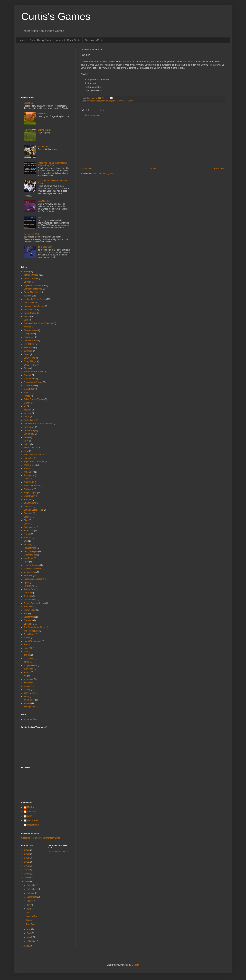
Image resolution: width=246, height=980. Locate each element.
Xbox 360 (28, 648)
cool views (28, 658)
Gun (26, 541)
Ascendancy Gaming (33, 382)
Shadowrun (29, 337)
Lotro (26, 320)
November (32, 889)
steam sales (29, 700)
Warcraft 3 (28, 327)
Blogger (135, 965)
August (30, 901)
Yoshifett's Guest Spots (68, 40)
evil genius (29, 669)
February (31, 941)
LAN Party (31, 924)
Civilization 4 (29, 420)
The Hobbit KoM (31, 631)
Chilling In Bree (45, 130)
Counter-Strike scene (33, 510)
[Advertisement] (153, 142)
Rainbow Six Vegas (32, 455)
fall (25, 406)
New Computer (31, 448)
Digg (26, 520)
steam (27, 696)
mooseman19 (33, 825)
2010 (27, 870)
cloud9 (27, 655)
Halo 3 (27, 316)
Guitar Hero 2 (30, 365)
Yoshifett (28, 296)
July (29, 905)
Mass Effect (29, 389)
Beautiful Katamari (32, 486)
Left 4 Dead (29, 344)
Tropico (27, 638)
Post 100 (28, 596)
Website (27, 645)
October (31, 893)
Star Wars (28, 620)
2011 (27, 866)
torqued (27, 703)
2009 (27, 874)
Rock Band (29, 348)
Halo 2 (27, 444)
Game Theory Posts (40, 40)
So (28, 912)
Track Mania (29, 379)
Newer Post (87, 169)
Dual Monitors (30, 527)
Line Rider (28, 558)
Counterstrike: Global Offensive (38, 424)
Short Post (29, 103)
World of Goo (30, 465)
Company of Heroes (33, 289)
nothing (27, 689)
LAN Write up (30, 555)
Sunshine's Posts (94, 40)
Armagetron (29, 475)
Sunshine (31, 812)
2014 (27, 854)
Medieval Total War (32, 569)
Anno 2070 (29, 472)
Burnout (27, 500)
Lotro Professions (32, 565)
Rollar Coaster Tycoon (34, 399)
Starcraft (105, 101)
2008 (27, 878)
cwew (30, 816)
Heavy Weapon (31, 551)
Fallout (27, 534)
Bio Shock (28, 489)
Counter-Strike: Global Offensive (38, 323)
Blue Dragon (29, 496)
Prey (26, 451)
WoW (130, 101)
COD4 (27, 417)
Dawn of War (30, 358)
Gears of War (30, 278)
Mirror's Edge (30, 572)
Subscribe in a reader (58, 852)
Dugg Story (29, 434)
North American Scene (34, 579)
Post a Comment (92, 115)
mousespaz (29, 686)
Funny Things (30, 361)
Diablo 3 (27, 517)
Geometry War (30, 330)
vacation (28, 413)
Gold (40, 218)
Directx (27, 524)
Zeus (26, 652)
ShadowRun (32, 916)
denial (26, 662)
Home (22, 40)
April (29, 933)
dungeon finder (31, 665)
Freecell (27, 538)
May (29, 929)
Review (27, 396)
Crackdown (29, 427)
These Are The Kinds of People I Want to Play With (52, 164)
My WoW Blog (30, 719)
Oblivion (27, 282)
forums (27, 672)
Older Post (219, 169)
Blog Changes (30, 493)
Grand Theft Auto (31, 292)
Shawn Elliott (30, 610)
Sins (26, 614)
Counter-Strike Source (34, 306)
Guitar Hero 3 (30, 310)
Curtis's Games (56, 16)
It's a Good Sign (45, 247)
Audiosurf (28, 479)
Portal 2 (27, 593)
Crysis (27, 354)
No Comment (44, 147)
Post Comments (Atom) (104, 174)
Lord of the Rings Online (35, 299)
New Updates (44, 201)
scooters (28, 410)
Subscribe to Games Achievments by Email (41, 838)
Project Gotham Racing (34, 603)
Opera (27, 582)
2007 (27, 882)
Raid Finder (29, 607)
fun (25, 676)
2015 (27, 850)
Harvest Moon (30, 548)
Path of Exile (29, 589)
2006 (27, 946)
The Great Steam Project (35, 627)
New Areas (43, 114)
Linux (26, 562)
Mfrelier (31, 807)
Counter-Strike (94, 101)
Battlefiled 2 (29, 482)
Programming (30, 600)
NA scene (28, 575)
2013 (27, 858)
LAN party (28, 334)
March (30, 937)
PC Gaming (29, 586)
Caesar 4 (28, 507)
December (32, 885)
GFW (26, 441)
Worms (27, 468)
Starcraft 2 (28, 458)
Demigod (28, 513)
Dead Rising (29, 430)
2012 (27, 862)
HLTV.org (28, 544)
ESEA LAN (29, 531)
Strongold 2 (29, 624)
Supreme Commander (118, 101)
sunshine (28, 351)
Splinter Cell (29, 617)
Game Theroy (30, 313)
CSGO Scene (30, 503)
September (32, 897)
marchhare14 (33, 820)
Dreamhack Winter (32, 234)
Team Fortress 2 (31, 275)
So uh (29, 920)
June (29, 909)
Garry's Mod (29, 386)
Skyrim (27, 403)
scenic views (29, 693)
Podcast (27, 393)
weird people (30, 707)
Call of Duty (29, 303)
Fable (26, 437)
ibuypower (28, 683)
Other (26, 368)
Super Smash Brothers (34, 462)
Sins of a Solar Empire (34, 372)
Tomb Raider (30, 634)
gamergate (29, 679)
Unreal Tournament (32, 641)
